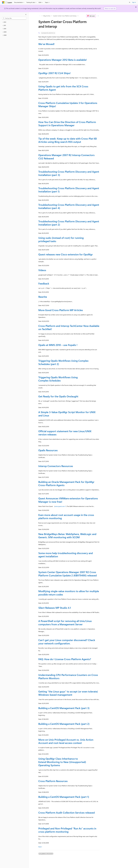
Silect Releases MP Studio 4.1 (55, 608)
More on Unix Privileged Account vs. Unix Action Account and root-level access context (66, 741)
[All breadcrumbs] (40, 16)
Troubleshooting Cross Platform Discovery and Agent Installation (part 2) (69, 223)
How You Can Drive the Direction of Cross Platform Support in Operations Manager (67, 124)
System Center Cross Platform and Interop (65, 16)
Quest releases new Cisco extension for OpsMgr (66, 254)
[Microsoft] (3, 2)
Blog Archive (47, 16)
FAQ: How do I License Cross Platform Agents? (65, 659)
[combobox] (14, 18)
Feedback (44, 283)
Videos (42, 270)
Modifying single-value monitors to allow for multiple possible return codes (69, 593)
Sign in (134, 2)
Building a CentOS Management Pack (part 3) (64, 708)
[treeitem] (14, 22)
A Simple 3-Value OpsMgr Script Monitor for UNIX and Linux (67, 414)
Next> (40, 847)
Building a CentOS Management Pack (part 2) (64, 724)
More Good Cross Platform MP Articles (61, 310)
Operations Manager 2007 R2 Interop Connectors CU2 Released (66, 157)
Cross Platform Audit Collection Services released (67, 813)
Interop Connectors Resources (56, 466)
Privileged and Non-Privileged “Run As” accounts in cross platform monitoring (67, 830)
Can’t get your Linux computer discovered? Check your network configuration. (67, 642)
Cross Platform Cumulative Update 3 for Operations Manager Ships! (68, 104)
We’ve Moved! (46, 44)
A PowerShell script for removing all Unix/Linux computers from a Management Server (65, 623)
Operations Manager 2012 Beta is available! (63, 60)
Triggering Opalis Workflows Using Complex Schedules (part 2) (63, 362)
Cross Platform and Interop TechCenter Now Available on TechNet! (69, 327)
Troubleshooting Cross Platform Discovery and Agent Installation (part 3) (69, 173)
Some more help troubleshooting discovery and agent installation (66, 555)
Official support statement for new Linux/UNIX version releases (65, 433)
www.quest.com (60, 506)
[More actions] (98, 16)
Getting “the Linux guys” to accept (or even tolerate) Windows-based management (68, 693)
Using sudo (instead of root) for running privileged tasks (61, 239)
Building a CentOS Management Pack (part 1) (64, 797)
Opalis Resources (48, 450)
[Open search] (130, 2)
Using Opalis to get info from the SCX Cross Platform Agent (63, 88)
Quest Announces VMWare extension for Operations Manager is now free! (68, 500)
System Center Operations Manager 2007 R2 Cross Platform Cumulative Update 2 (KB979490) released (68, 574)
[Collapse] (26, 15)
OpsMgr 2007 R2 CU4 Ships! (54, 73)
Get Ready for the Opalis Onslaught (58, 396)
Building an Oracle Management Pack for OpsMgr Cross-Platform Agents (66, 483)
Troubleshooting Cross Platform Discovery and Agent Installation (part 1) (69, 190)
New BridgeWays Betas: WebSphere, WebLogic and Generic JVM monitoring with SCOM (67, 536)
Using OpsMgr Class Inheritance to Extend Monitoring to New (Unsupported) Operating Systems (62, 762)
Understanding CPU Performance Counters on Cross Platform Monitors (68, 676)
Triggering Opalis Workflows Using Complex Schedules (58, 379)
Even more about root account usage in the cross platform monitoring (66, 516)
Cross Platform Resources (53, 781)
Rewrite (43, 297)
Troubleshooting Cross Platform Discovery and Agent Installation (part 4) (69, 206)
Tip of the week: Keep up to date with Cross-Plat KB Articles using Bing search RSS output (68, 140)
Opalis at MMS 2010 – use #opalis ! (58, 345)
